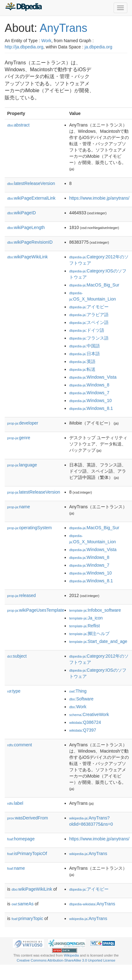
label (15, 803)
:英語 (82, 361)
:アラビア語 (89, 315)
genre (19, 438)
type (14, 691)
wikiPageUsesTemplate (36, 610)
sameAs (22, 904)
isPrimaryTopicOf (27, 853)
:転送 (82, 369)
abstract (18, 125)
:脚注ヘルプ (89, 634)
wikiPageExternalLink (31, 198)
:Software (81, 699)
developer (23, 423)
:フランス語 (89, 338)
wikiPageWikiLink (27, 257)
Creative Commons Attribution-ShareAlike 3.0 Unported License (66, 960)
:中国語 (85, 346)
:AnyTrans (88, 853)
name (19, 507)
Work (46, 41)
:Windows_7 (89, 393)
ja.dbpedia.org (98, 47)
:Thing (78, 691)
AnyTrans (64, 28)
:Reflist (85, 626)
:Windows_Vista (93, 377)
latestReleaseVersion (31, 183)
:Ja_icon (86, 618)
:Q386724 (85, 722)
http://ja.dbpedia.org (24, 47)
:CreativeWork (89, 714)
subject (17, 656)
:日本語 (85, 354)
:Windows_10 (90, 400)
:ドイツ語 (87, 330)
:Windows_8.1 (91, 408)
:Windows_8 (89, 385)
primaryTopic (27, 918)
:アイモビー (89, 307)
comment (20, 745)
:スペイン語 (89, 322)
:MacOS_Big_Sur (94, 285)
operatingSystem (29, 528)
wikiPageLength (26, 227)
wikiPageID (22, 213)
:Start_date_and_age (98, 641)
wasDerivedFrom (28, 818)
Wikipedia (71, 955)
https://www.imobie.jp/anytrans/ (99, 198)
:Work (78, 707)
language (22, 465)
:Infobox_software (95, 610)
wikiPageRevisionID (30, 242)
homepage (21, 839)
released (22, 595)
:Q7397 (83, 730)
